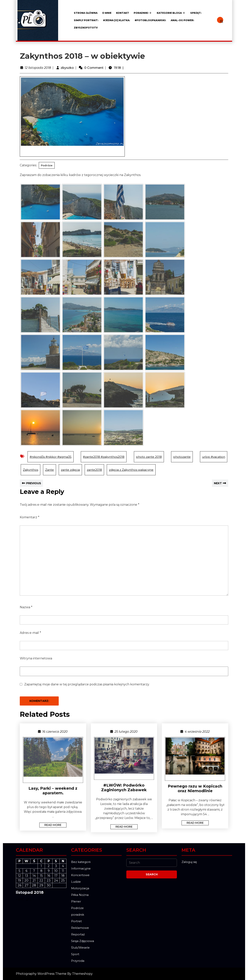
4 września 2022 (197, 732)
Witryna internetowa (36, 658)
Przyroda (78, 961)
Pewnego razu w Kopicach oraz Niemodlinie (195, 788)
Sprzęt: (196, 13)
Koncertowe (80, 875)
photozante (182, 457)
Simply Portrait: (86, 20)
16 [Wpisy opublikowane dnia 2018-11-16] (49, 876)
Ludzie (76, 882)
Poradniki (141, 13)
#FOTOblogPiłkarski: (150, 20)
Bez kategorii (81, 862)
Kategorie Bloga (169, 13)
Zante (50, 470)
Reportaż (78, 934)
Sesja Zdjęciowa (83, 941)
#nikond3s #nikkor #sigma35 (51, 457)
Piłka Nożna (80, 895)
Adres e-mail (30, 633)
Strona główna (86, 13)
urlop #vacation (214, 457)
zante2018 (94, 470)
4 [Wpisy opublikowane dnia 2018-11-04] (63, 866)
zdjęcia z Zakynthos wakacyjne (131, 470)
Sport (75, 954)
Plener (76, 901)
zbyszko (67, 68)
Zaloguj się (189, 862)
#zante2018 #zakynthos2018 (104, 457)
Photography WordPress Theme (41, 974)
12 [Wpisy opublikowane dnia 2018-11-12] (19, 876)
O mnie (107, 13)
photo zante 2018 (149, 457)
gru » (30, 899)
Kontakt (123, 13)
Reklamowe (80, 928)
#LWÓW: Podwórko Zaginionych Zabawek (124, 788)
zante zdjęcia (70, 470)
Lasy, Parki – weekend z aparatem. (53, 791)
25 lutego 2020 (126, 732)
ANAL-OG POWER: (182, 20)
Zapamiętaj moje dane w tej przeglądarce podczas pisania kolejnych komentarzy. (87, 684)
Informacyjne (81, 868)
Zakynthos (31, 470)
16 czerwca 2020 (55, 732)
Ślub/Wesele (80, 948)
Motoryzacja (80, 888)
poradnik (78, 915)
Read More (50, 825)
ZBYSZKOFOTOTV (86, 28)
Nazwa (26, 607)
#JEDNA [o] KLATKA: (117, 20)
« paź (20, 899)
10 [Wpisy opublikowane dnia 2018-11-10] (56, 871)
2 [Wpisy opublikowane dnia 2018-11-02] (49, 866)
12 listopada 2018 (38, 68)
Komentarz (30, 517)
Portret (76, 921)
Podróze (47, 165)
